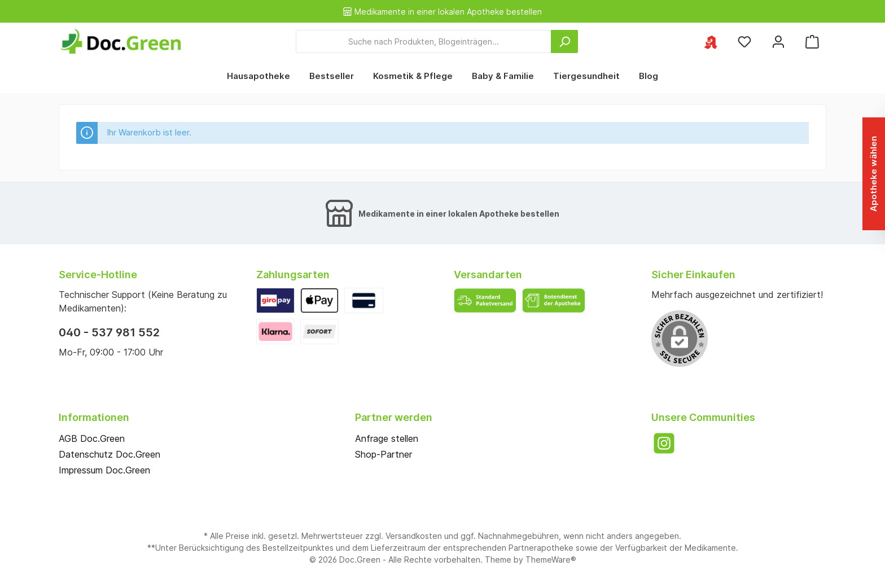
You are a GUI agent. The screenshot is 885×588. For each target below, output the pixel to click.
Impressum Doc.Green (104, 470)
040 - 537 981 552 (109, 332)
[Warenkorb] (812, 41)
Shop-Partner (384, 454)
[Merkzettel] (744, 41)
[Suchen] (564, 41)
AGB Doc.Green (92, 438)
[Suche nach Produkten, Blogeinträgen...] (424, 41)
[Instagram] (664, 443)
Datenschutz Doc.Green (109, 454)
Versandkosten (414, 536)
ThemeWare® (551, 560)
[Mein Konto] (778, 41)
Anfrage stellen (387, 438)
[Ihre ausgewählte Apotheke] (711, 41)
